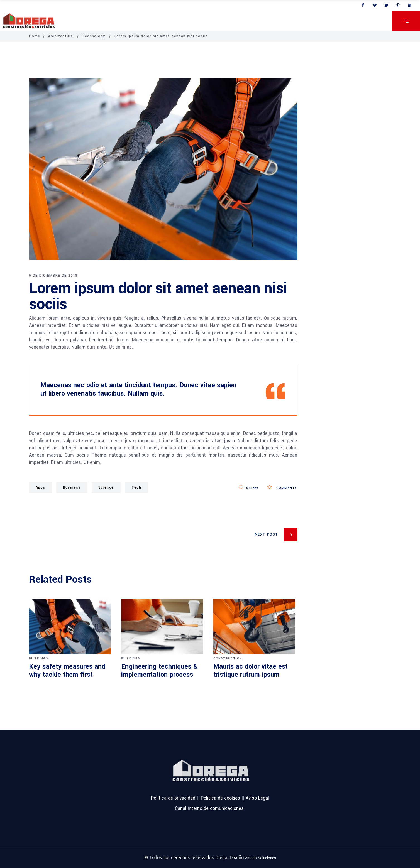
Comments (282, 488)
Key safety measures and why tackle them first (67, 671)
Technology (93, 36)
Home (35, 36)
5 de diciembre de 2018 (53, 276)
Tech (136, 487)
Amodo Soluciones (261, 858)
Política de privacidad (173, 798)
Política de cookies (220, 798)
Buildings (39, 659)
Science (106, 487)
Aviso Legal (257, 798)
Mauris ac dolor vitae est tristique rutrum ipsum (251, 671)
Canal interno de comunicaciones (209, 808)
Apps (41, 487)
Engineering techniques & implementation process (159, 671)
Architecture (61, 36)
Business (72, 487)
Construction (228, 659)
